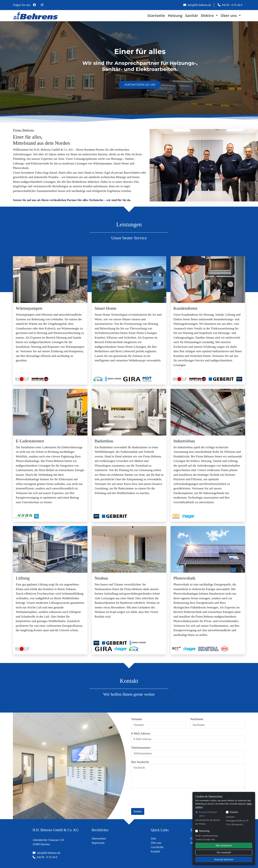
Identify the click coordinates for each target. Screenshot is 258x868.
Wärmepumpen (29, 308)
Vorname (137, 719)
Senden (138, 811)
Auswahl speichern (224, 859)
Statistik (234, 812)
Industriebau (184, 441)
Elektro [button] (208, 16)
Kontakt (156, 851)
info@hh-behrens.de (197, 5)
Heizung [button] (175, 16)
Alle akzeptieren (224, 845)
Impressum (98, 843)
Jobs (153, 838)
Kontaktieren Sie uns (140, 85)
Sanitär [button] (192, 16)
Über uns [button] (229, 16)
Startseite (156, 16)
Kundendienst (185, 308)
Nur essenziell (224, 852)
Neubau (101, 578)
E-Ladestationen (30, 441)
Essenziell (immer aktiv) (208, 814)
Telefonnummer (141, 748)
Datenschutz (99, 838)
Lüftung (23, 578)
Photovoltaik (184, 578)
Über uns (156, 843)
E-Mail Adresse (141, 733)
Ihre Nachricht (140, 762)
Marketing (204, 831)
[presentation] (158, 798)
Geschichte (157, 847)
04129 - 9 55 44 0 (230, 5)
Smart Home (106, 308)
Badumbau (104, 441)
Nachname (197, 719)
